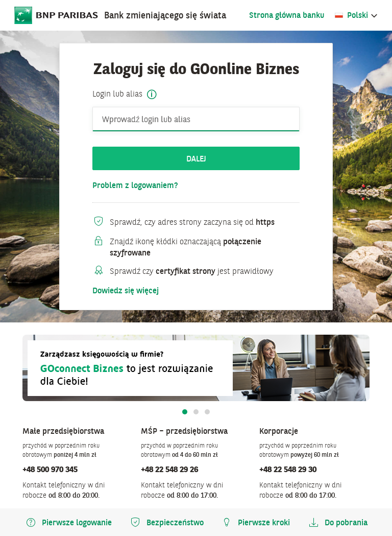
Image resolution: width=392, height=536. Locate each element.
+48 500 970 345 (50, 469)
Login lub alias (117, 94)
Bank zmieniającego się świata (165, 15)
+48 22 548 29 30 (288, 469)
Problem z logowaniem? (135, 185)
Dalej (196, 158)
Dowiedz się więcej (126, 290)
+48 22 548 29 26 (169, 469)
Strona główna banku (287, 15)
